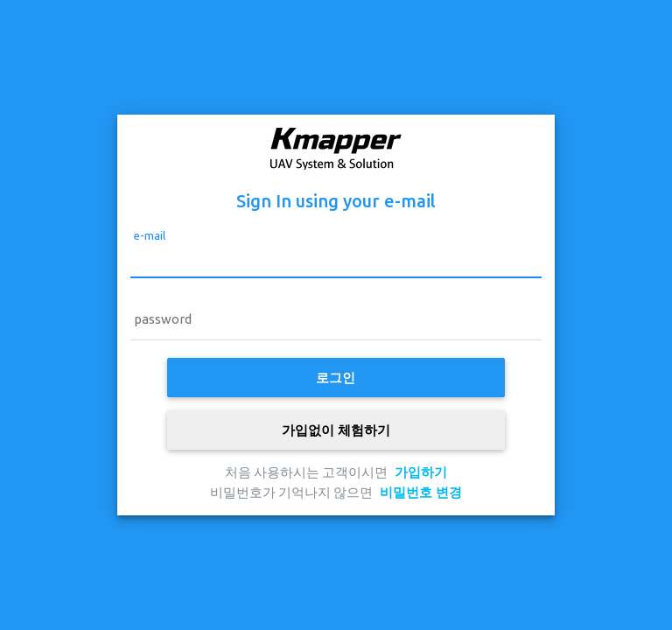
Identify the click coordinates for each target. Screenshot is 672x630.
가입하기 (421, 472)
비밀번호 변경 (421, 492)
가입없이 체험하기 (336, 430)
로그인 (336, 378)
